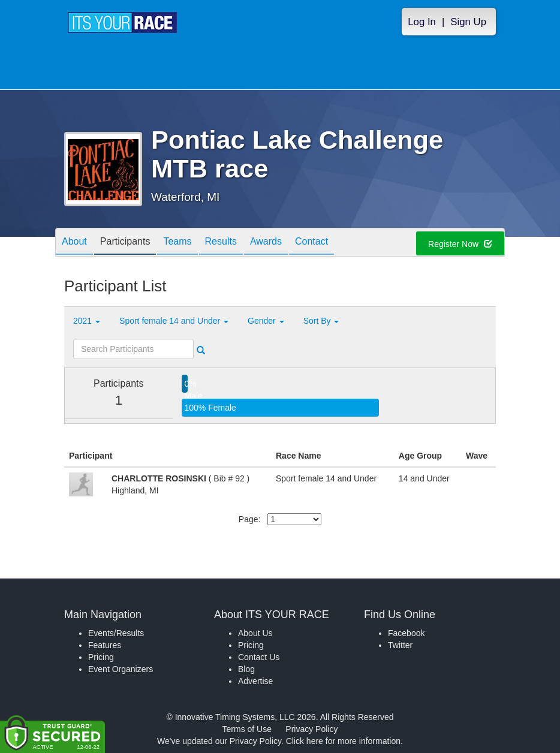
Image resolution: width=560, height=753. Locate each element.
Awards (266, 243)
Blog (246, 669)
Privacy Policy (311, 729)
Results (221, 243)
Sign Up (468, 22)
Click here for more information (343, 741)
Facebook (406, 633)
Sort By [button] (321, 321)
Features (105, 645)
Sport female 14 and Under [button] (174, 321)
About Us (255, 633)
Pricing (101, 657)
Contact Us (259, 657)
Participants (125, 243)
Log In (422, 22)
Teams (177, 243)
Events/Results (116, 633)
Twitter (400, 645)
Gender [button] (266, 321)
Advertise (255, 681)
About (74, 243)
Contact (311, 243)
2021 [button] (87, 321)
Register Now (460, 244)
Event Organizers (121, 669)
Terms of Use (247, 729)
